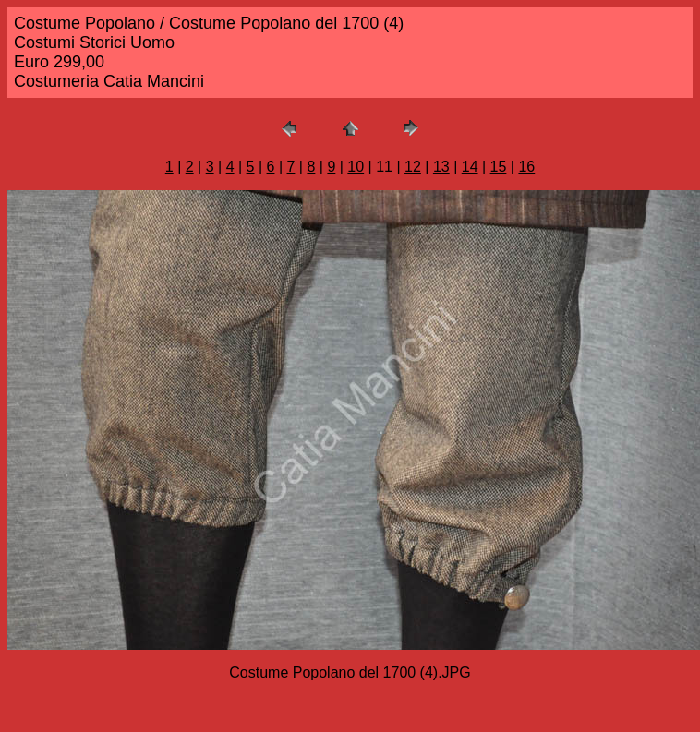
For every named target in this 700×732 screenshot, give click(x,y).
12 (413, 167)
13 (441, 167)
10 (356, 167)
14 (470, 167)
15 (499, 167)
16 (526, 167)
